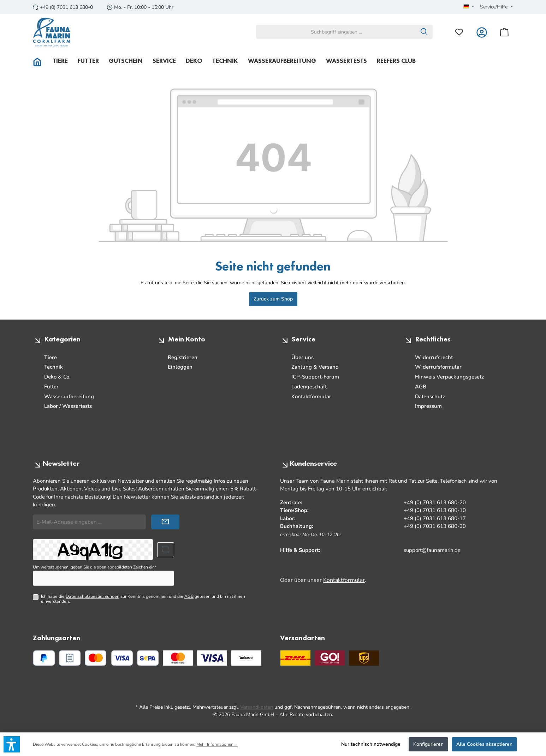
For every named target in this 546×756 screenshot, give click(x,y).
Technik (54, 367)
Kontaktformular (311, 397)
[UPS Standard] (364, 658)
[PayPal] (44, 658)
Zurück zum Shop (273, 299)
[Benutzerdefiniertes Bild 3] (246, 658)
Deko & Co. (57, 377)
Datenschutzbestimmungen (93, 596)
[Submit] (165, 522)
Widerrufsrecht (434, 357)
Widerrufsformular (438, 367)
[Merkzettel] (459, 32)
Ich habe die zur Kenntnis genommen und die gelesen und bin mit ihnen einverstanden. (143, 599)
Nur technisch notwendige (371, 744)
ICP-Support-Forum (315, 377)
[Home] (40, 61)
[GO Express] (330, 658)
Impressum (428, 406)
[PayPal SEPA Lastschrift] (148, 658)
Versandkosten (257, 707)
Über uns (302, 357)
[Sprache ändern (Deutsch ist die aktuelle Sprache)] (469, 7)
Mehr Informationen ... (217, 744)
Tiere (51, 357)
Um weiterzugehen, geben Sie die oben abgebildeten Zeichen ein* (95, 567)
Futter (51, 387)
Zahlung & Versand (315, 367)
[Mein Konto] (482, 32)
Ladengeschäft (309, 387)
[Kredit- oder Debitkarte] (109, 658)
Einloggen (180, 367)
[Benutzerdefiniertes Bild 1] (178, 658)
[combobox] (336, 32)
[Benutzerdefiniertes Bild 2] (212, 658)
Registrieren (183, 357)
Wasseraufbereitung (69, 397)
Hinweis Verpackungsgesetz (449, 377)
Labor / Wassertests (68, 406)
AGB (421, 387)
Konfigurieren (428, 744)
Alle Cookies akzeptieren (484, 744)
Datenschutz (430, 397)
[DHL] (295, 658)
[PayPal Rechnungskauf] (70, 658)
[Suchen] (424, 32)
